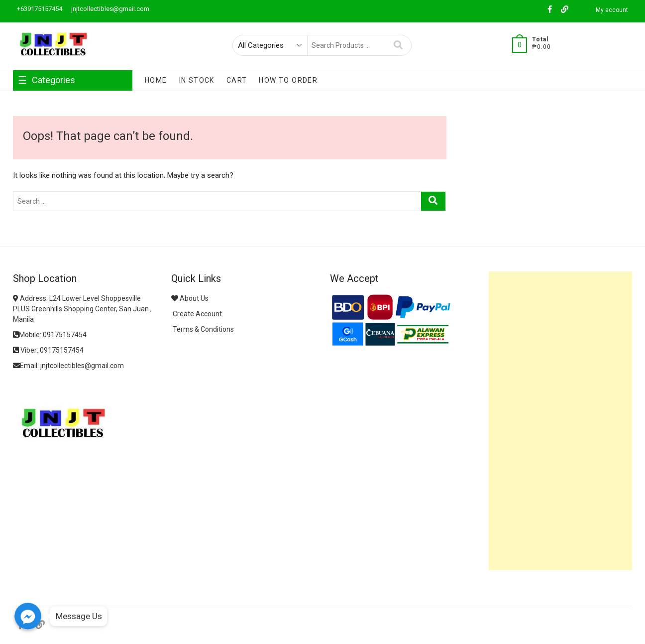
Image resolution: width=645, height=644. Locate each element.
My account (612, 10)
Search (398, 45)
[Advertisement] (561, 421)
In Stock (197, 80)
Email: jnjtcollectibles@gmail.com (68, 366)
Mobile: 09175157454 (50, 335)
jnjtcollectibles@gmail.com (109, 9)
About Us (190, 298)
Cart (237, 80)
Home (156, 80)
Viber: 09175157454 (48, 350)
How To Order (288, 80)
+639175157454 (39, 9)
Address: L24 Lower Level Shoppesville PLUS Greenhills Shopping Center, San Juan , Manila (82, 309)
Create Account (197, 314)
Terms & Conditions (203, 329)
